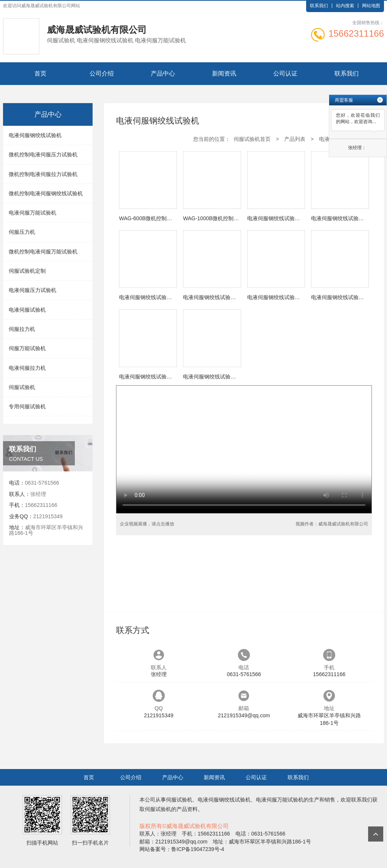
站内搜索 (345, 6)
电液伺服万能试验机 (33, 213)
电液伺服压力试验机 (33, 290)
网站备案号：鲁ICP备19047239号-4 (182, 849)
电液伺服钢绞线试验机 (35, 135)
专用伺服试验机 (27, 406)
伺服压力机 (22, 232)
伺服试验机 (22, 387)
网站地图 (371, 6)
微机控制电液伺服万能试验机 (43, 252)
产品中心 (163, 73)
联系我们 (319, 6)
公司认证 (285, 73)
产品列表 (295, 139)
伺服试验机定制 (27, 271)
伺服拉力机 (22, 329)
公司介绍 (102, 73)
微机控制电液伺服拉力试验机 (43, 174)
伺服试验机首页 (252, 139)
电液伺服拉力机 (27, 368)
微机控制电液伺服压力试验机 (43, 154)
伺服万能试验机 (27, 348)
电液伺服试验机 (27, 310)
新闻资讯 (224, 73)
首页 (40, 73)
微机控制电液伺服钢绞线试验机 (46, 193)
